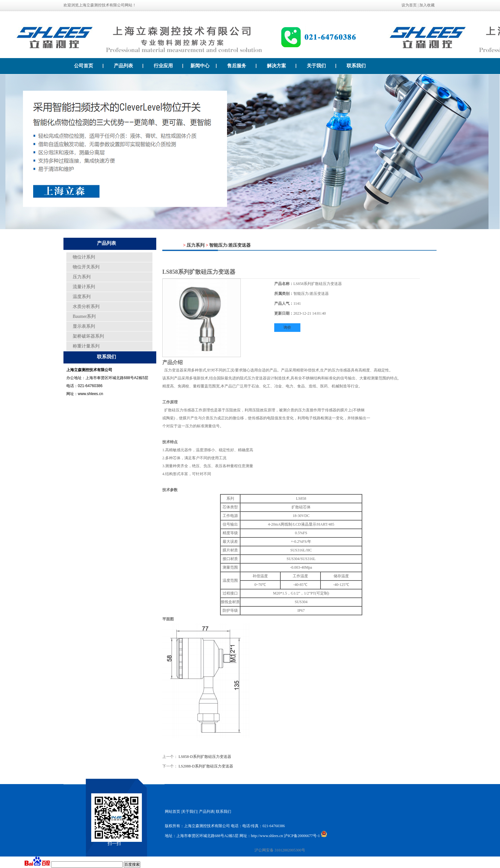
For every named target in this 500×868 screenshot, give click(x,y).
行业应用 (169, 66)
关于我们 (322, 66)
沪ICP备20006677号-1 (302, 836)
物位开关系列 (86, 267)
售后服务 (242, 66)
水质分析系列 (86, 307)
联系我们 (356, 66)
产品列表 (129, 66)
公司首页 (89, 66)
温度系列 (82, 297)
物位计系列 (84, 257)
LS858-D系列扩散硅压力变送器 (205, 757)
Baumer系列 (84, 316)
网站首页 (173, 812)
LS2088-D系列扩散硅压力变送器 (206, 766)
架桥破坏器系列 (88, 336)
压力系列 (82, 277)
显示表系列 (84, 326)
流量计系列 (84, 287)
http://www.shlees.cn (267, 836)
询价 (287, 327)
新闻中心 (204, 66)
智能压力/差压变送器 (230, 245)
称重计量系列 (86, 346)
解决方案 (282, 66)
